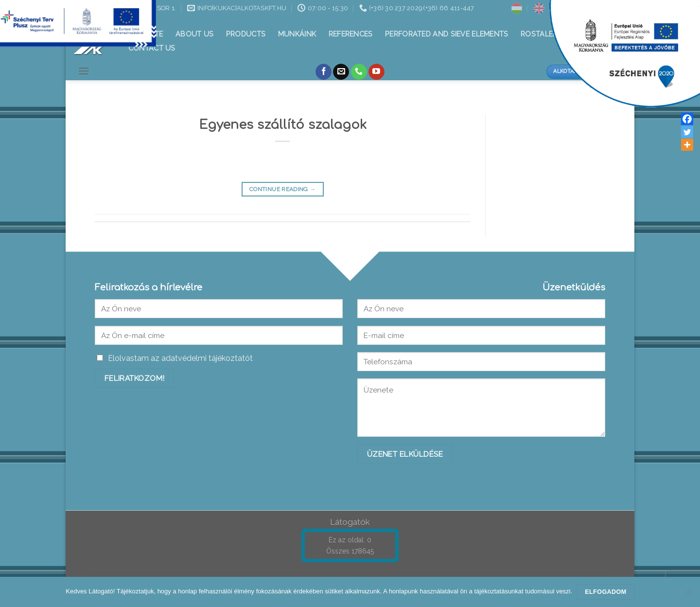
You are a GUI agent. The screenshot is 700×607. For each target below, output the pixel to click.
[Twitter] (687, 132)
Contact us (152, 48)
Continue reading (283, 189)
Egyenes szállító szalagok (283, 125)
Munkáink (297, 34)
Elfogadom (605, 592)
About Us (194, 34)
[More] (687, 145)
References (351, 34)
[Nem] (688, 595)
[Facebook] (687, 119)
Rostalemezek (548, 34)
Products (246, 34)
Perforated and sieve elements (446, 34)
